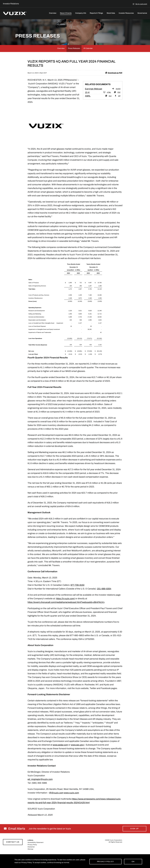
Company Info (81, 13)
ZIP (117, 107)
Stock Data (111, 13)
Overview (53, 13)
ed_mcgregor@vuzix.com (40, 790)
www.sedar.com (60, 756)
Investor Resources (126, 13)
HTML (107, 103)
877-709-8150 (77, 596)
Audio (116, 100)
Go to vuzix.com (141, 4)
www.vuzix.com (71, 804)
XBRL (88, 107)
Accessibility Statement (36, 853)
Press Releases (74, 59)
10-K (87, 103)
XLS (108, 107)
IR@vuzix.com (56, 804)
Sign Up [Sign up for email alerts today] (134, 840)
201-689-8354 (104, 600)
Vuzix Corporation (116, 851)
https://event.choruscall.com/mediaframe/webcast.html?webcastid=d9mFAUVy (66, 613)
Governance (142, 13)
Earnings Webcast (94, 100)
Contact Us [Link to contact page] (13, 853)
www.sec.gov (77, 756)
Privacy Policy (106, 861)
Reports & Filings (96, 13)
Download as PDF (114, 84)
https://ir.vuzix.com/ (65, 609)
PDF (117, 103)
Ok (133, 861)
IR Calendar (88, 59)
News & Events (66, 13)
